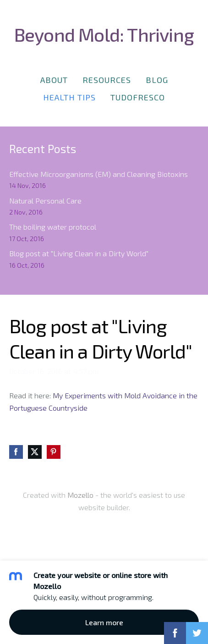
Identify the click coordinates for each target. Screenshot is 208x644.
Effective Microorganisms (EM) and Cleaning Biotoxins (99, 174)
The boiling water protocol (53, 227)
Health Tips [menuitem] (69, 97)
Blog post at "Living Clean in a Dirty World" (79, 253)
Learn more (104, 622)
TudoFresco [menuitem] (138, 97)
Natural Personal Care (45, 201)
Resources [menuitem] (107, 80)
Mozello (80, 495)
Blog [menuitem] (157, 80)
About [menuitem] (54, 80)
